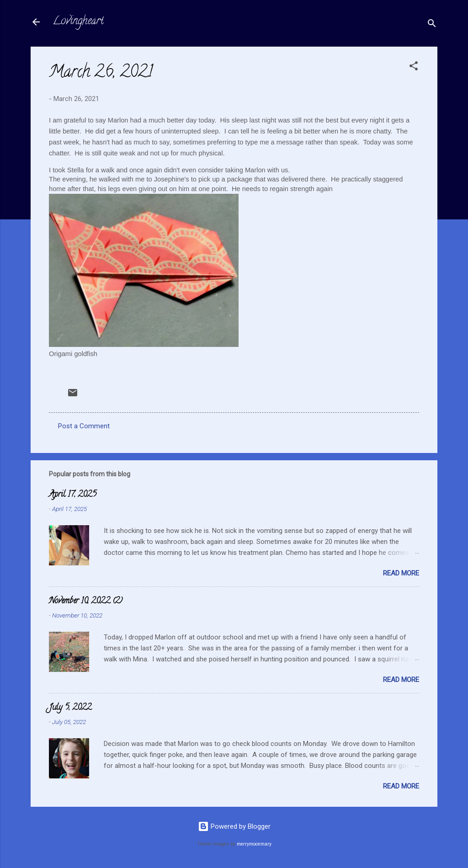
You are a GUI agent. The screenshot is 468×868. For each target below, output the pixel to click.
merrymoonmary (254, 844)
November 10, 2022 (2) (86, 602)
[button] (414, 67)
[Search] (432, 25)
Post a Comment (84, 426)
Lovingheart (78, 22)
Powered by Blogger (234, 826)
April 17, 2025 (73, 495)
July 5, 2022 (70, 708)
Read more (401, 573)
